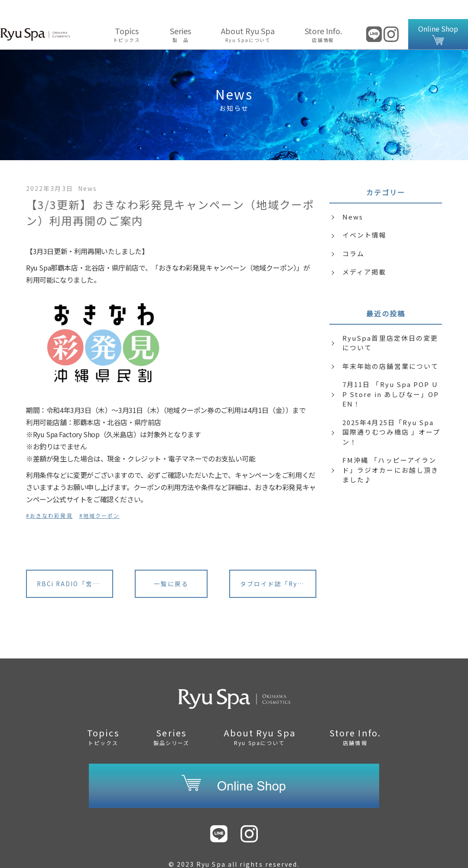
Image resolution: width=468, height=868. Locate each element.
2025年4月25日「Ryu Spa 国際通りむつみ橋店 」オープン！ (391, 413)
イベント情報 (364, 216)
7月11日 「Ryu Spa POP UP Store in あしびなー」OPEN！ (391, 375)
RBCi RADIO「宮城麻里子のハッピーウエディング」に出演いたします (75, 565)
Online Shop (438, 15)
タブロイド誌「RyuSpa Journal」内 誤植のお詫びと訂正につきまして (279, 565)
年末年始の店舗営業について (390, 347)
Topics (127, 15)
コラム (353, 234)
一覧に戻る (171, 565)
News (353, 198)
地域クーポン (101, 496)
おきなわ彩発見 (51, 496)
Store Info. (323, 15)
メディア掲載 (364, 253)
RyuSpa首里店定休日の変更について (390, 324)
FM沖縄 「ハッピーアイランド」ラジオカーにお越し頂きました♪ (390, 451)
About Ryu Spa (248, 15)
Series (181, 15)
